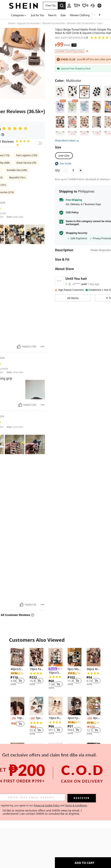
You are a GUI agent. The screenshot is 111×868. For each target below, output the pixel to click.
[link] (77, 5)
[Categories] (19, 15)
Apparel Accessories (29, 23)
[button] (50, 6)
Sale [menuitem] (63, 15)
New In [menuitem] (52, 15)
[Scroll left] (95, 15)
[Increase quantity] (81, 170)
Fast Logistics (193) (27, 155)
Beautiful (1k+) (17, 177)
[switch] (39, 143)
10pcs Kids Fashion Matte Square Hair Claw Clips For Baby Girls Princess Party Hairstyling (55, 718)
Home (11, 23)
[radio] (60, 92)
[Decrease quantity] (65, 170)
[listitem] (17, 667)
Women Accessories (53, 23)
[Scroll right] (99, 15)
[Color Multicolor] (68, 81)
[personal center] (69, 6)
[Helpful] (19, 347)
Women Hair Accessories (81, 23)
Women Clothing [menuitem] (80, 15)
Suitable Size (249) (17, 170)
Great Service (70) (26, 163)
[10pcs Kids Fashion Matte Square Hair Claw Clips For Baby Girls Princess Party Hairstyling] (55, 706)
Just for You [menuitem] (37, 15)
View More (55, 791)
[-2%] (13, 718)
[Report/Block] (43, 347)
